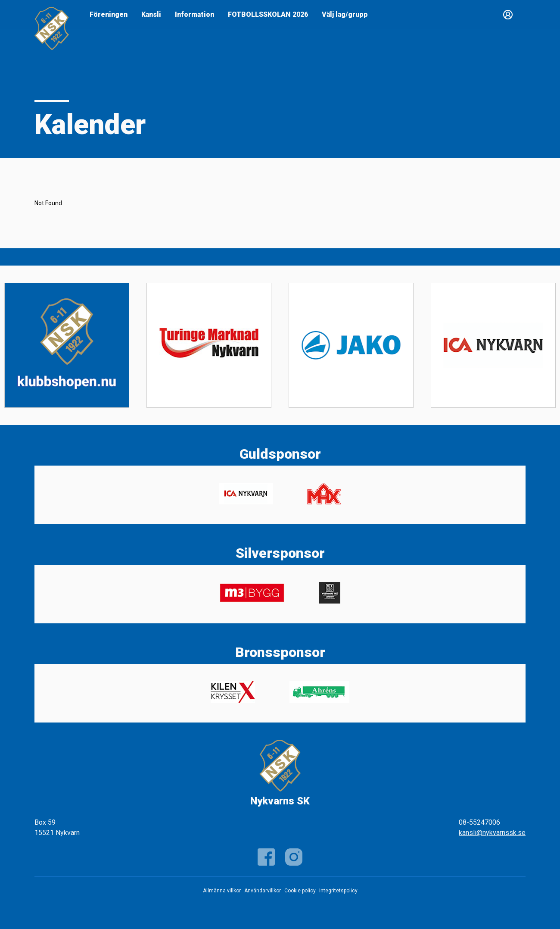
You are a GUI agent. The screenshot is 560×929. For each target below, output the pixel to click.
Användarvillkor (263, 891)
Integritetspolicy (338, 891)
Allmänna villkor (222, 891)
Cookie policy (300, 891)
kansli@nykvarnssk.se (492, 833)
